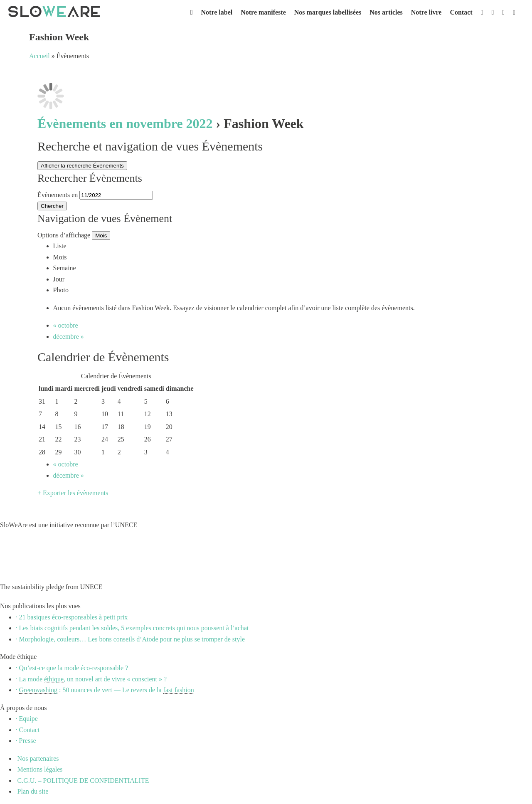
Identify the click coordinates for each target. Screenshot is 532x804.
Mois (101, 236)
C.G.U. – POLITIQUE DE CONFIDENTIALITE (83, 781)
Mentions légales (39, 769)
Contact (461, 12)
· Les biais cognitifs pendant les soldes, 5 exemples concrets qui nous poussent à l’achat (132, 628)
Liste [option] (60, 246)
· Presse (26, 741)
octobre (66, 325)
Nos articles (386, 12)
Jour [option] (59, 279)
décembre (69, 337)
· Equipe (27, 719)
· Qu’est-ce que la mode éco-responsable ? (72, 668)
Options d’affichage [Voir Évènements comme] (65, 235)
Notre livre (426, 12)
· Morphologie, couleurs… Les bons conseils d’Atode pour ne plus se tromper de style (130, 639)
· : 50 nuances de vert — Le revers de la (105, 690)
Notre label (217, 12)
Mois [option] (60, 257)
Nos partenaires (37, 758)
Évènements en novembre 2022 (125, 123)
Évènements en (58, 195)
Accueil (39, 56)
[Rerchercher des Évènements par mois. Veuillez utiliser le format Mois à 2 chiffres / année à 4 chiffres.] (116, 195)
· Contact (28, 730)
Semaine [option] (65, 268)
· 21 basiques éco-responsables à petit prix (72, 617)
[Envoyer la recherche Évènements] (52, 206)
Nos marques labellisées (328, 12)
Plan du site (32, 791)
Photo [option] (61, 290)
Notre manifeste (263, 12)
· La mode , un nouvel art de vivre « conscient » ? (91, 679)
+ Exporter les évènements (73, 493)
